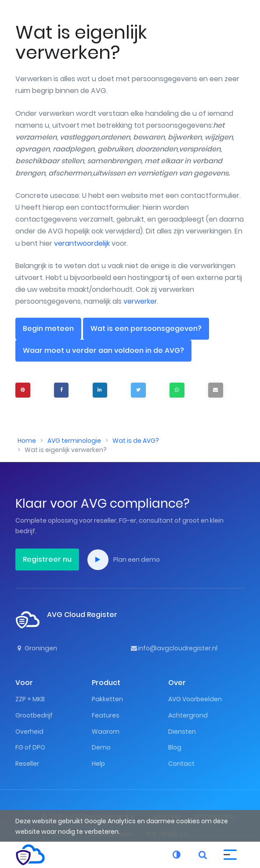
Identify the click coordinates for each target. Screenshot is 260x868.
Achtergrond (188, 715)
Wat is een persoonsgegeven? (146, 328)
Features (106, 715)
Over (177, 683)
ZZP (21, 699)
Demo (101, 747)
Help (98, 764)
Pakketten (107, 699)
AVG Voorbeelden (195, 699)
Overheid (29, 732)
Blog (175, 747)
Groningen (36, 648)
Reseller (27, 764)
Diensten (182, 732)
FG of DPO (30, 747)
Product (106, 683)
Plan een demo (124, 560)
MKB (39, 699)
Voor (24, 683)
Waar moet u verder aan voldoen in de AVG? (103, 350)
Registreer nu (47, 559)
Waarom (106, 732)
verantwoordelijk (82, 243)
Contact (181, 764)
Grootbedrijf (34, 715)
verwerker (140, 301)
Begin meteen (48, 328)
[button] (230, 854)
